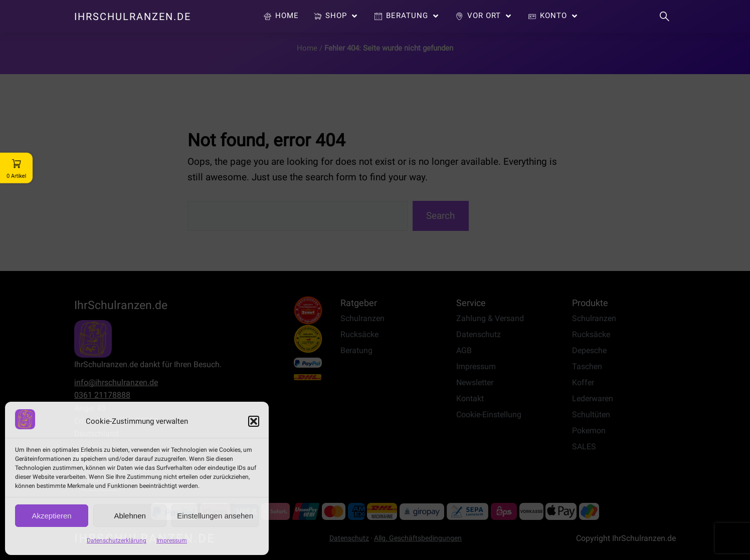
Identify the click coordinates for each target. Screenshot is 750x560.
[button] (254, 421)
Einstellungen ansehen (215, 516)
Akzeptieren (51, 516)
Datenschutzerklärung (117, 540)
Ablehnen (130, 516)
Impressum (172, 540)
